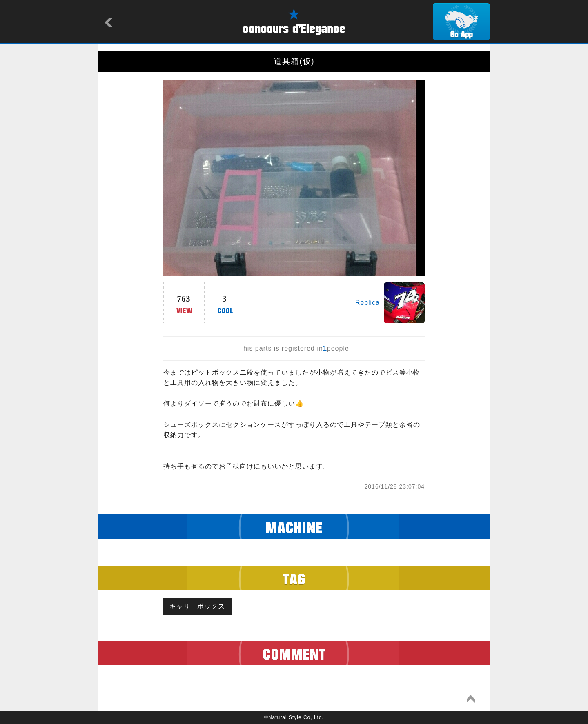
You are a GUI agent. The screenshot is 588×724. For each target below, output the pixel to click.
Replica (367, 303)
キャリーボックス (198, 606)
